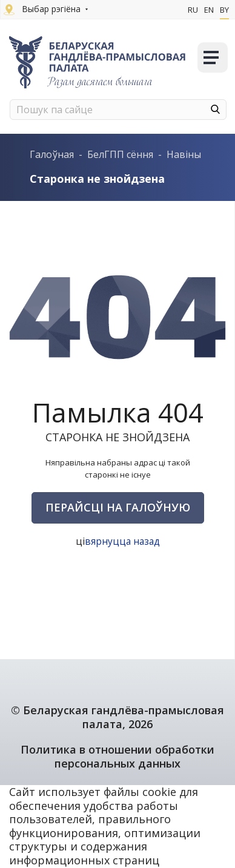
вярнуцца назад (122, 541)
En (209, 10)
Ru (193, 10)
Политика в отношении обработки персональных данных (117, 756)
